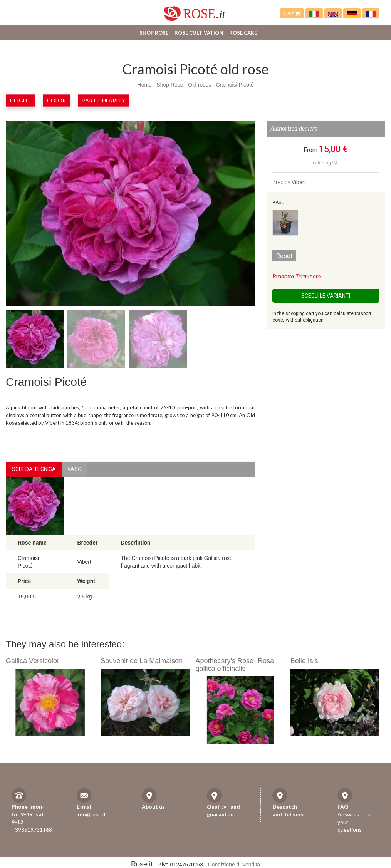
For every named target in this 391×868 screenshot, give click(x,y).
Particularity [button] (104, 100)
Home (145, 85)
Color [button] (56, 100)
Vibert (299, 182)
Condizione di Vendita (234, 865)
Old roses (200, 85)
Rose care (243, 33)
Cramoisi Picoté (235, 85)
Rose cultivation (199, 33)
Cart (292, 13)
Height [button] (20, 100)
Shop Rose (154, 33)
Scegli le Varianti (326, 296)
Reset (284, 256)
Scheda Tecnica (34, 469)
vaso (75, 469)
